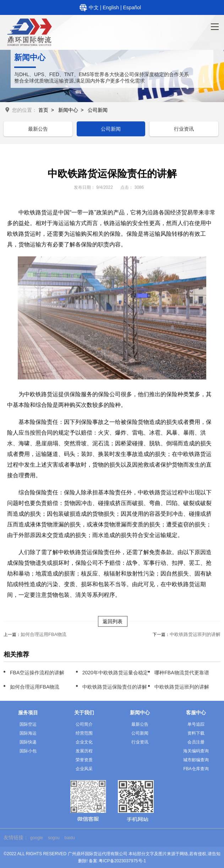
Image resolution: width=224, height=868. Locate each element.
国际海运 (28, 733)
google (37, 838)
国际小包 (28, 751)
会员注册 (196, 742)
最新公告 (38, 129)
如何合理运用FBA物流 (43, 635)
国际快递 (28, 742)
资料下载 (196, 733)
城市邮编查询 (196, 760)
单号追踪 (196, 724)
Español (132, 7)
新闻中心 (68, 111)
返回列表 (113, 622)
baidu (70, 838)
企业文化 (84, 742)
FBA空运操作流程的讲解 (37, 673)
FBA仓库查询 (196, 769)
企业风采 (84, 769)
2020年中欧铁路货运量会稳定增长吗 (123, 673)
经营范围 (84, 733)
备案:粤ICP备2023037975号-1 (117, 861)
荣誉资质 (84, 760)
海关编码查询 (196, 751)
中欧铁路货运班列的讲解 (195, 635)
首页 (43, 111)
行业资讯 (184, 129)
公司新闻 (98, 111)
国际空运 (28, 724)
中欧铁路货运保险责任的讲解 (115, 688)
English (111, 7)
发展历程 (84, 751)
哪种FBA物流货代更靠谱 (182, 673)
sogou (54, 838)
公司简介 (84, 724)
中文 (94, 7)
